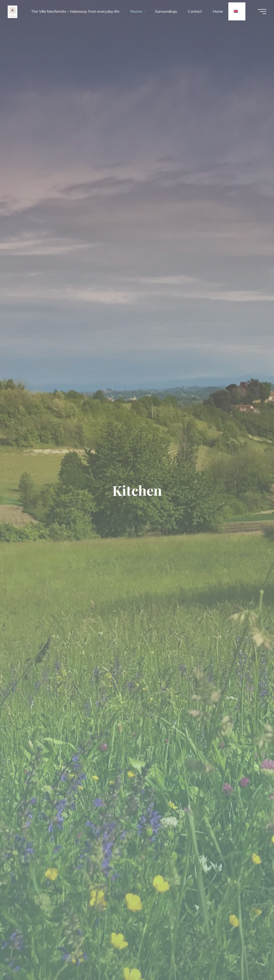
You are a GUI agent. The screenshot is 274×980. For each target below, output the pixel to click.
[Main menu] (262, 12)
